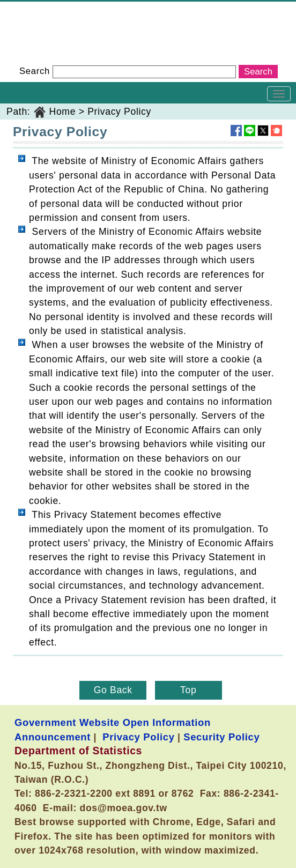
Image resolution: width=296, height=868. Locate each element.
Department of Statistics (54, 9)
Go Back (113, 690)
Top (188, 690)
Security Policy (221, 737)
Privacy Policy (119, 112)
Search (35, 71)
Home (63, 112)
